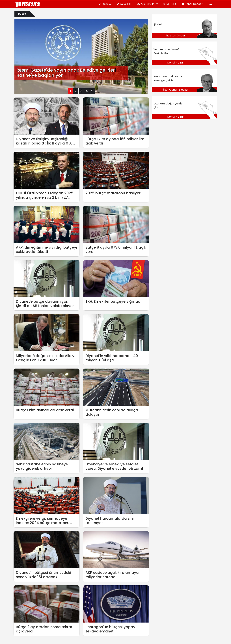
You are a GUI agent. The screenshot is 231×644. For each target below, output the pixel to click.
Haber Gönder (192, 4)
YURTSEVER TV (147, 4)
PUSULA (105, 4)
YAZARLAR (124, 4)
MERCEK (170, 4)
